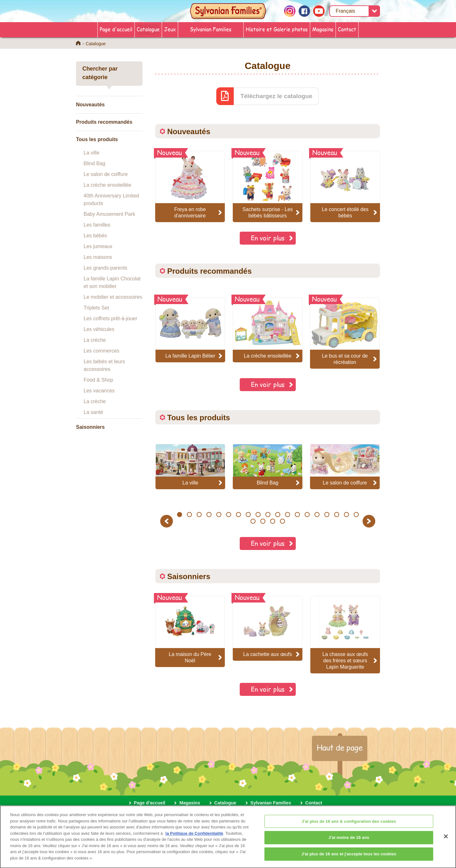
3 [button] (199, 515)
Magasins (323, 29)
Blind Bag (95, 163)
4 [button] (209, 515)
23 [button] (283, 521)
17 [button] (336, 515)
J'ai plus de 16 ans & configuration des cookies (349, 825)
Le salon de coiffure (106, 174)
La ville (92, 153)
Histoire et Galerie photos (277, 29)
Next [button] (370, 521)
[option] (190, 330)
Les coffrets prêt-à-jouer (111, 318)
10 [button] (268, 515)
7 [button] (238, 515)
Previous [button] (168, 521)
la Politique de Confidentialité (194, 837)
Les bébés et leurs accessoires (104, 365)
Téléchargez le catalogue (276, 96)
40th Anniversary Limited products (111, 200)
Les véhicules (99, 329)
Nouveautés (90, 105)
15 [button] (317, 515)
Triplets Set (96, 308)
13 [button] (297, 515)
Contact (347, 29)
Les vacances (99, 391)
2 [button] (189, 515)
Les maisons (98, 257)
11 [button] (278, 515)
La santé (93, 412)
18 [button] (346, 515)
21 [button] (263, 521)
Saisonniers (90, 427)
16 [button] (327, 515)
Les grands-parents (105, 268)
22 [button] (273, 521)
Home (78, 43)
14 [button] (307, 515)
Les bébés (95, 236)
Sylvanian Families (211, 29)
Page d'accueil (116, 29)
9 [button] (258, 515)
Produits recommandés (104, 122)
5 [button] (219, 515)
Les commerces (101, 351)
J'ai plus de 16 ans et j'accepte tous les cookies (349, 858)
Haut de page (340, 747)
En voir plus (268, 238)
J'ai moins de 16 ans (349, 842)
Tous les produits (97, 139)
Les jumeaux (98, 246)
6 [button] (228, 515)
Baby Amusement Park (109, 214)
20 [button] (253, 521)
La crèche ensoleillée (107, 185)
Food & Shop (98, 380)
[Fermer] (446, 840)
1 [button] (179, 515)
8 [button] (248, 515)
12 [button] (287, 515)
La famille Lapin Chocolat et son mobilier (112, 282)
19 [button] (356, 515)
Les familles (97, 225)
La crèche (95, 340)
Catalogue (148, 29)
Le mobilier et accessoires (113, 297)
